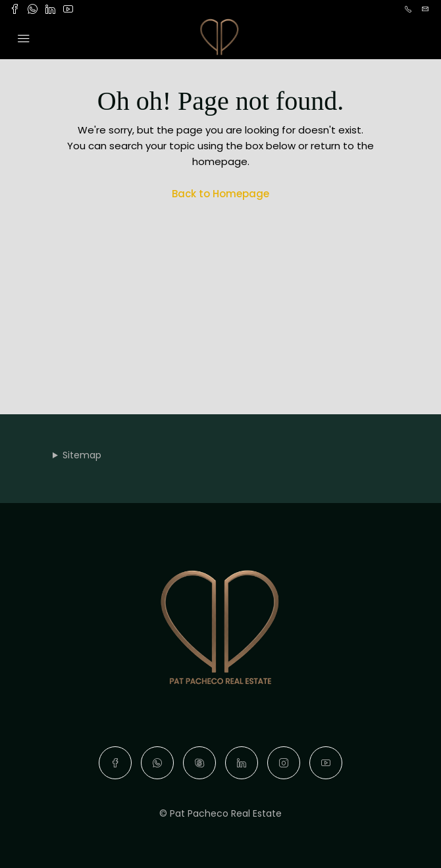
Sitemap (82, 455)
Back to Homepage (220, 194)
